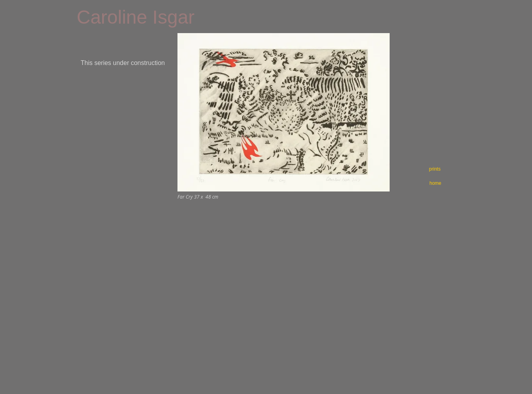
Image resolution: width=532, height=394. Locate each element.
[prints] (435, 169)
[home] (436, 183)
